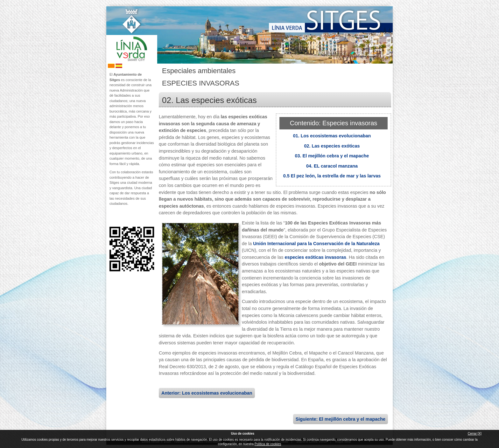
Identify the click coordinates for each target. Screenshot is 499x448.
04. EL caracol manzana (332, 166)
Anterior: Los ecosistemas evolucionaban (207, 393)
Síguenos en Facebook (112, 217)
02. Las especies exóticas (332, 146)
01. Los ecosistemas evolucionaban (332, 136)
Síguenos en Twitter (122, 217)
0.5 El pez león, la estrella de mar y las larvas (332, 176)
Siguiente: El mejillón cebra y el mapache (341, 419)
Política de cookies (268, 444)
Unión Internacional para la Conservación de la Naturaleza (316, 244)
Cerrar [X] (475, 434)
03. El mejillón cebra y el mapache (332, 156)
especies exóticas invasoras (315, 257)
